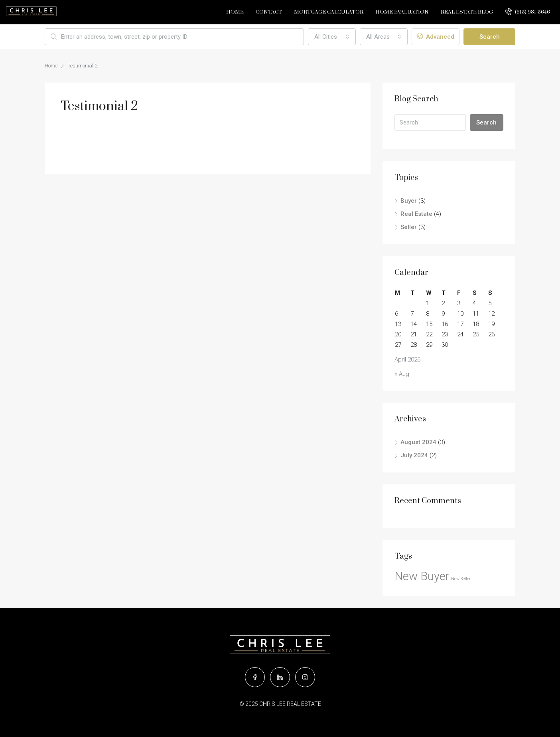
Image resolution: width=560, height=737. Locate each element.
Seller (409, 227)
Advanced (436, 37)
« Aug (402, 374)
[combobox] (332, 37)
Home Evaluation (402, 12)
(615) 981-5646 (527, 12)
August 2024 (418, 442)
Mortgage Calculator (329, 12)
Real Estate (416, 214)
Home (235, 12)
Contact (269, 12)
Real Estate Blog (467, 12)
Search (490, 37)
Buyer (409, 201)
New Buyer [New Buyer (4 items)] (422, 576)
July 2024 (414, 455)
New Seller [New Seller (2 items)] (461, 579)
